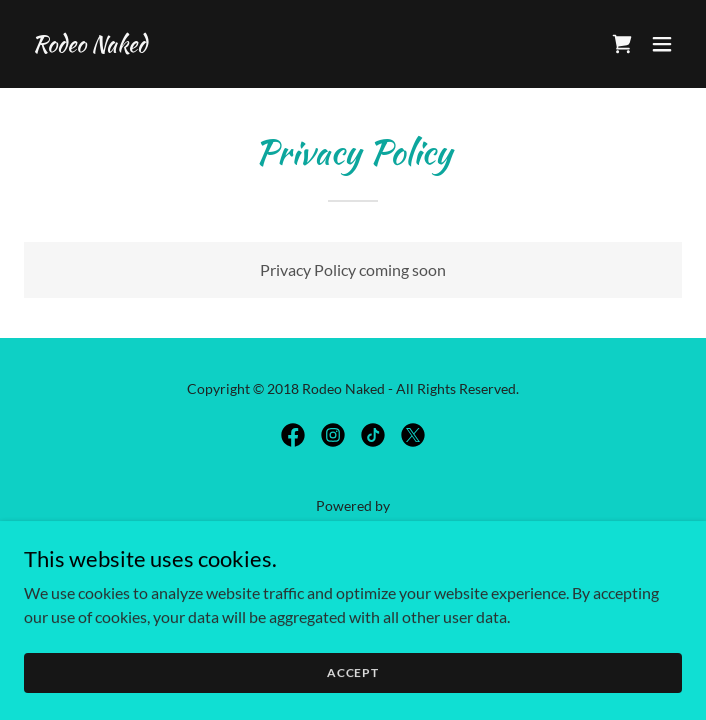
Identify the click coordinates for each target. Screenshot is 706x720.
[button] (662, 44)
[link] (89, 45)
